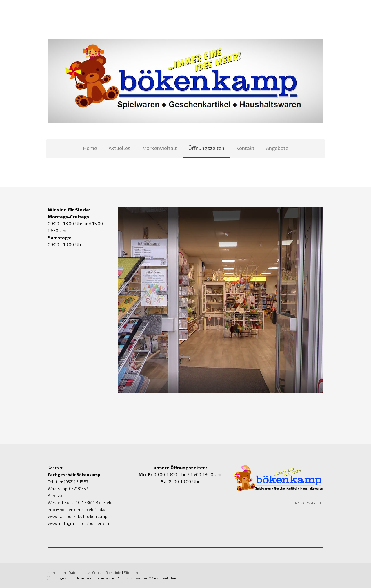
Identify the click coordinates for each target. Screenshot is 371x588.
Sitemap (131, 572)
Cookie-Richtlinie (107, 572)
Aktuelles (120, 148)
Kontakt (245, 148)
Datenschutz (79, 572)
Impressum (56, 572)
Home (90, 148)
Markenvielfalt (159, 148)
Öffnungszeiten (206, 148)
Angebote (277, 148)
